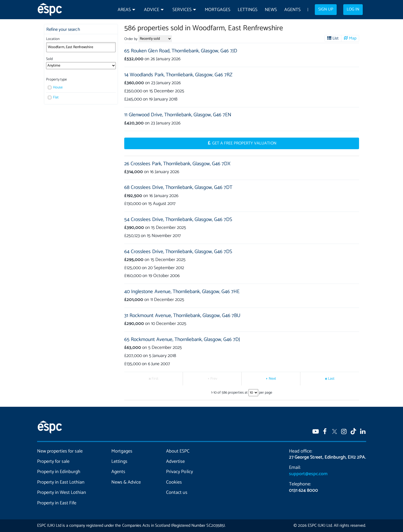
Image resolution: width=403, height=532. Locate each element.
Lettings (248, 10)
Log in (353, 9)
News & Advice (126, 482)
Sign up (326, 9)
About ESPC (178, 451)
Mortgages (218, 10)
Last (331, 379)
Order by (131, 39)
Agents (292, 10)
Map (353, 38)
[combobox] (81, 47)
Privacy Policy (179, 472)
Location (53, 39)
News (271, 10)
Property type (56, 80)
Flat (53, 97)
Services (182, 10)
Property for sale (53, 461)
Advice (152, 10)
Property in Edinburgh (59, 472)
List (335, 38)
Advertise (175, 461)
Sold (49, 59)
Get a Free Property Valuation (244, 143)
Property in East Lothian (61, 482)
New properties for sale (60, 451)
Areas (124, 10)
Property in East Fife (57, 503)
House (55, 87)
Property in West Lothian (62, 493)
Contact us (177, 493)
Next (272, 379)
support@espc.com (308, 474)
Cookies (174, 482)
